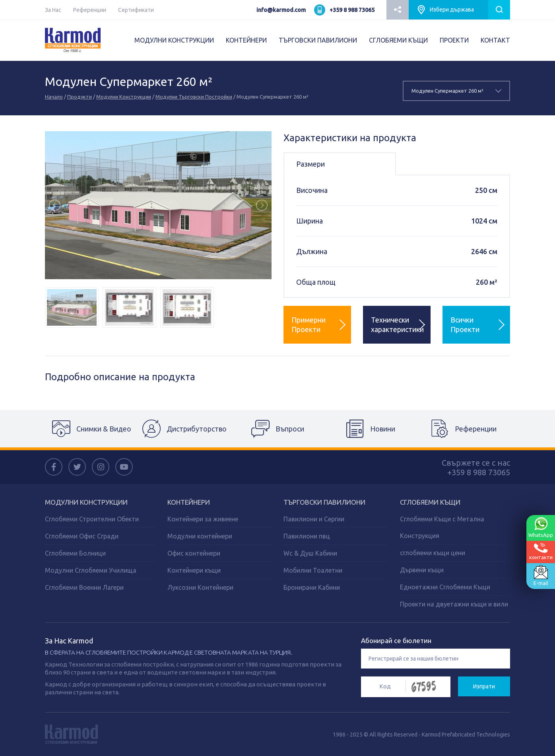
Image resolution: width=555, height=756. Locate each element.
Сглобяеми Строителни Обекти (92, 519)
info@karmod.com (281, 10)
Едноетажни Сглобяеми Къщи (445, 587)
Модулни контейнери (200, 536)
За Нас (53, 10)
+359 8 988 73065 (352, 10)
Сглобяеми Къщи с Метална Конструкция (442, 527)
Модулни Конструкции (124, 97)
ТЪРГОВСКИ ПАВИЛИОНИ (318, 40)
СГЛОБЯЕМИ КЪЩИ (398, 40)
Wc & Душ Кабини (310, 553)
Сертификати (136, 10)
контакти (541, 551)
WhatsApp (541, 527)
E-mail (541, 575)
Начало (54, 97)
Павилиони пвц (307, 536)
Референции (90, 10)
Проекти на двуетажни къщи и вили (454, 604)
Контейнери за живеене (203, 519)
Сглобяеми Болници (75, 553)
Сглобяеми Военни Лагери (84, 587)
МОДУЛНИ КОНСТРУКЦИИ (174, 40)
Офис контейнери (194, 553)
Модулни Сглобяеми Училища (91, 570)
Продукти (80, 97)
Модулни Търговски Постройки (194, 97)
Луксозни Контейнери (200, 587)
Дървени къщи (422, 570)
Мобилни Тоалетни (313, 570)
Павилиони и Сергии (314, 519)
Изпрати (484, 686)
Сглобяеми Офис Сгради (82, 536)
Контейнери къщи (194, 570)
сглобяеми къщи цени (433, 553)
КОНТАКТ (495, 40)
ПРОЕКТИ (454, 40)
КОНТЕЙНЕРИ (246, 40)
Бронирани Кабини (312, 587)
